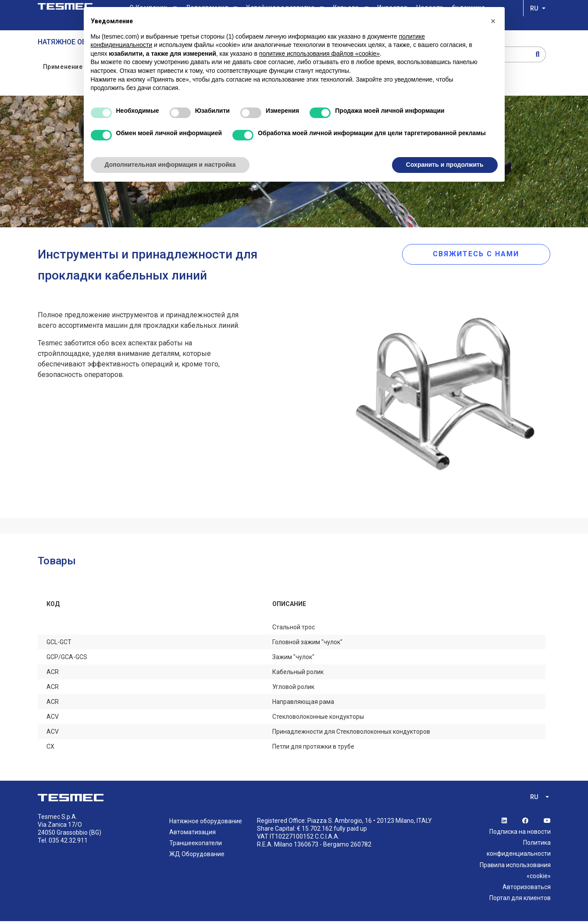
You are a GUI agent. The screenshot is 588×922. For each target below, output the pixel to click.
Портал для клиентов (520, 899)
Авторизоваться (527, 888)
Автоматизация (192, 833)
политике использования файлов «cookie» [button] (319, 54)
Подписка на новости (520, 832)
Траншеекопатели (196, 844)
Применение (63, 67)
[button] (493, 21)
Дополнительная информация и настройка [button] (170, 165)
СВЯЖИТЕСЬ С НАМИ (489, 254)
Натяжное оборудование (206, 822)
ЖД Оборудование (197, 855)
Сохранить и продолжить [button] (445, 165)
